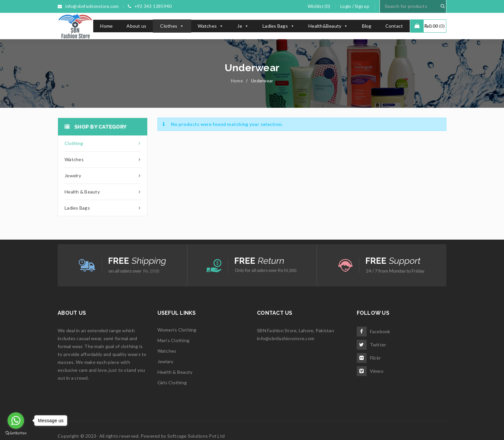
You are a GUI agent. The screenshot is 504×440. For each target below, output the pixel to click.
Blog (367, 26)
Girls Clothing (172, 382)
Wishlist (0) (319, 6)
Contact (394, 26)
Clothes (172, 26)
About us (136, 26)
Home (106, 26)
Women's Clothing (177, 330)
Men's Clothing (174, 340)
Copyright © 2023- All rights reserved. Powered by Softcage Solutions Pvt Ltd (141, 436)
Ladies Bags (279, 26)
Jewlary (166, 361)
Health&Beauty (328, 26)
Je (243, 26)
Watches (210, 26)
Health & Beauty (175, 372)
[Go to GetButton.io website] (16, 433)
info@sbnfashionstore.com (286, 338)
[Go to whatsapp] (16, 421)
